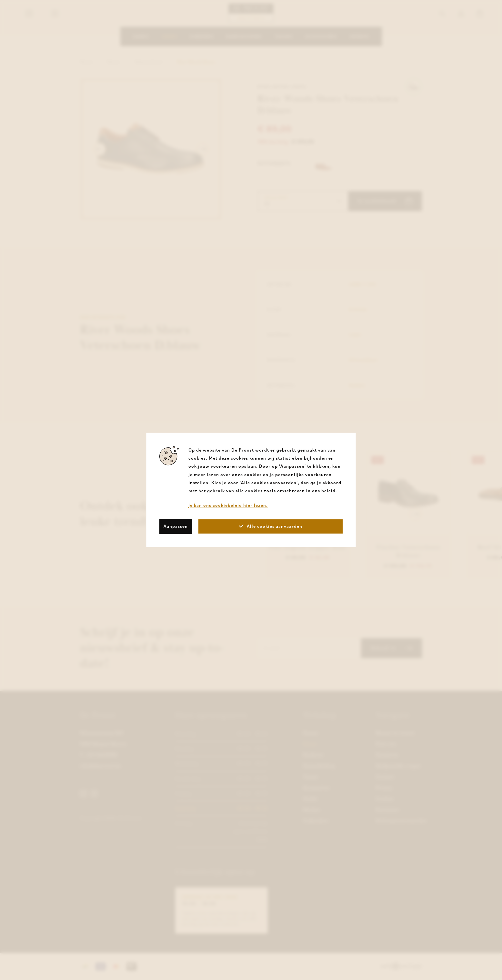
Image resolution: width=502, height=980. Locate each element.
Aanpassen (176, 526)
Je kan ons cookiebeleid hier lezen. (228, 505)
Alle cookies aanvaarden (271, 526)
